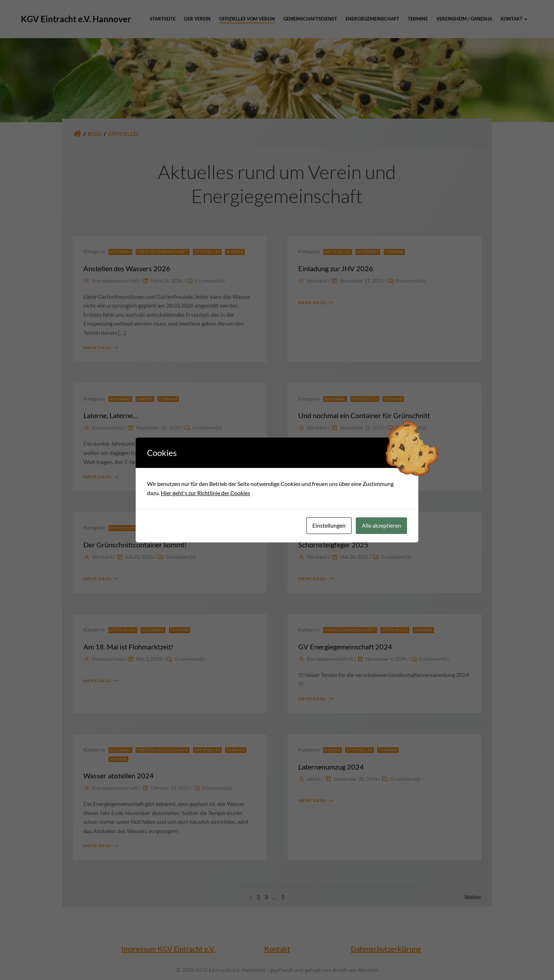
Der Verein (197, 19)
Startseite (163, 19)
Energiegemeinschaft (372, 19)
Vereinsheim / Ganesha (464, 19)
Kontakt (515, 19)
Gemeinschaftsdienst (310, 19)
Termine (418, 19)
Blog (95, 134)
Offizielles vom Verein (247, 19)
